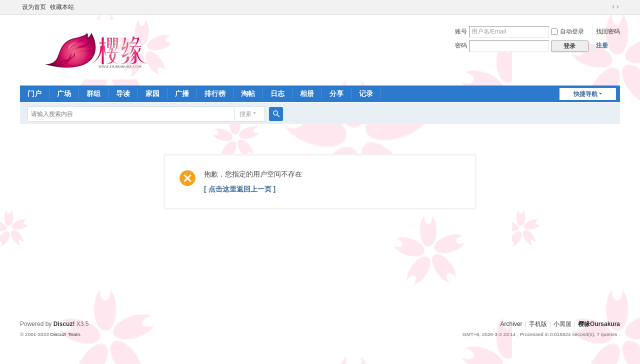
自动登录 (567, 31)
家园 (152, 93)
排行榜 (215, 93)
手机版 (538, 324)
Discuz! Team (65, 334)
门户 (34, 93)
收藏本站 (62, 7)
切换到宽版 (615, 7)
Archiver (511, 324)
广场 (64, 93)
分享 (336, 93)
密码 (461, 45)
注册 (602, 45)
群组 (93, 93)
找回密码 (608, 31)
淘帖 (248, 93)
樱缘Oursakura (599, 324)
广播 (182, 93)
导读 (123, 93)
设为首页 (34, 7)
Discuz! (64, 324)
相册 (307, 93)
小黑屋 (562, 324)
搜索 (245, 114)
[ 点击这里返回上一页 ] (240, 189)
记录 (366, 93)
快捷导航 (585, 94)
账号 (461, 31)
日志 (277, 93)
